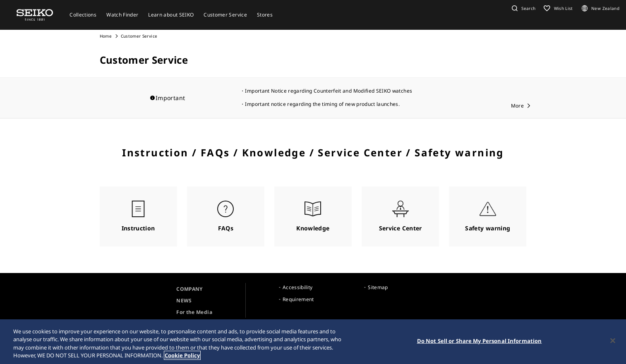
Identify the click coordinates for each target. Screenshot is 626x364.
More (517, 106)
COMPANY (189, 289)
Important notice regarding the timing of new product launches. (322, 104)
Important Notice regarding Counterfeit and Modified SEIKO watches (329, 91)
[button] (523, 8)
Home (106, 36)
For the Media (194, 312)
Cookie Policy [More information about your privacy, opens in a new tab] (182, 356)
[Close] (613, 341)
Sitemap (378, 287)
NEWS (184, 301)
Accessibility (298, 287)
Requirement (298, 299)
